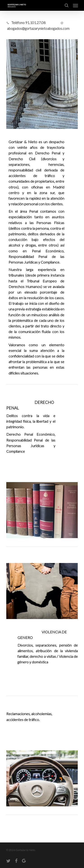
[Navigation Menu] (75, 5)
